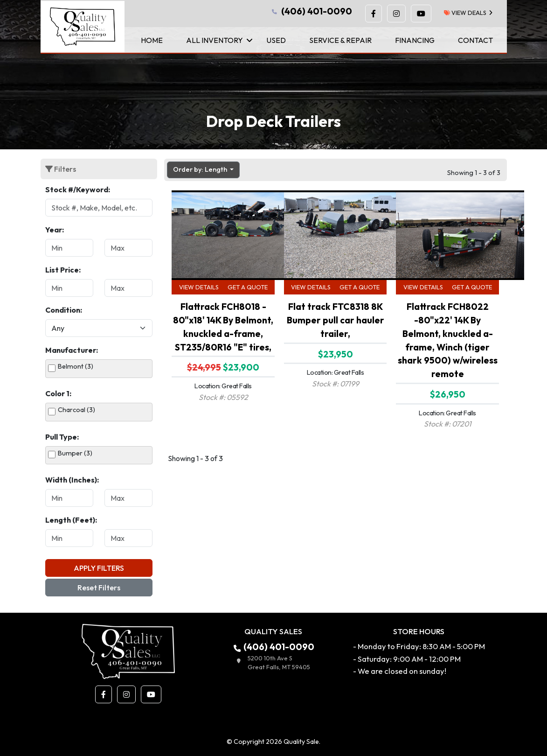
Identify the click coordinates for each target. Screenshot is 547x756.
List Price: (63, 270)
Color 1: (58, 393)
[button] (374, 14)
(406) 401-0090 (311, 11)
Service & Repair (340, 40)
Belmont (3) (76, 366)
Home (152, 40)
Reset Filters (99, 588)
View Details (199, 287)
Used (276, 40)
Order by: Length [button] (201, 169)
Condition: (64, 310)
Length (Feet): (71, 520)
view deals (465, 13)
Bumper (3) (75, 453)
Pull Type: (62, 437)
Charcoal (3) (76, 410)
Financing (415, 40)
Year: (55, 230)
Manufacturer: (72, 350)
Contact (475, 40)
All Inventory (215, 40)
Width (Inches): (72, 480)
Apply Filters (99, 568)
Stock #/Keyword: (78, 189)
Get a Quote (248, 287)
